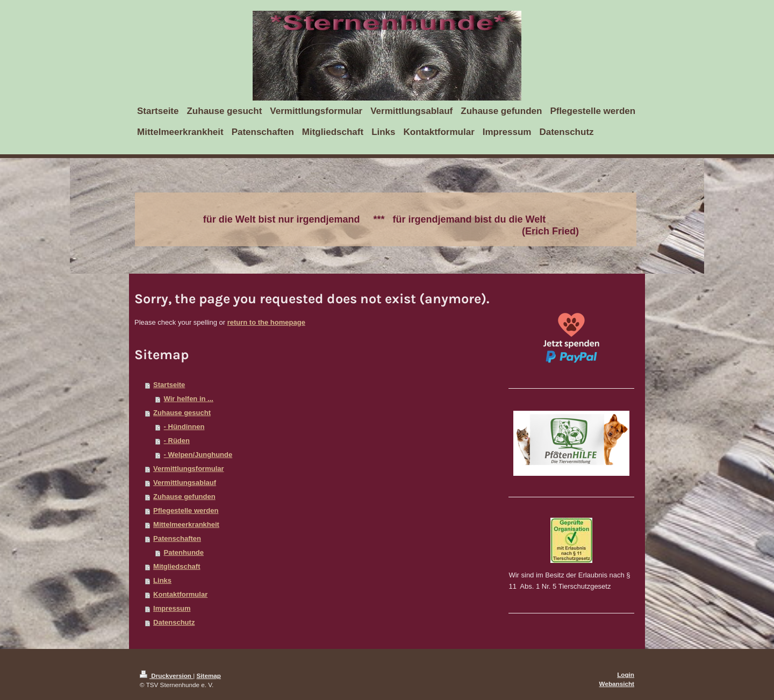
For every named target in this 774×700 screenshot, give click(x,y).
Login (626, 674)
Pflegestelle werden (186, 510)
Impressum (172, 608)
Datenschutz (174, 622)
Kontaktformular (180, 594)
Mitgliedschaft (177, 566)
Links (162, 580)
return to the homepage (266, 322)
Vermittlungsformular (188, 469)
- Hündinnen (184, 427)
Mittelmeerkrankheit (186, 524)
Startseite (169, 385)
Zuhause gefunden (184, 497)
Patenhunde (184, 552)
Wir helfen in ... (189, 399)
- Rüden (177, 441)
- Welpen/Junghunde (198, 455)
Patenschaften (177, 538)
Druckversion (166, 676)
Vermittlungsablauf (185, 483)
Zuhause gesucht (182, 413)
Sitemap (209, 676)
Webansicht (617, 684)
